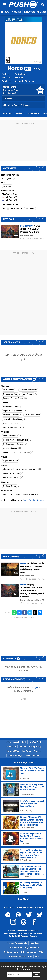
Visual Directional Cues (12, 427)
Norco (19, 68)
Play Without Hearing (11, 478)
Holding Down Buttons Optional (15, 440)
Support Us (11, 746)
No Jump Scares (10, 486)
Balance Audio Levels (11, 473)
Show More (23, 899)
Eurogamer (32, 952)
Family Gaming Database (34, 500)
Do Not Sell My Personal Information (23, 936)
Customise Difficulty (11, 415)
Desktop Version (32, 756)
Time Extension (15, 947)
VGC (41, 952)
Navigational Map (10, 394)
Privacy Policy (35, 746)
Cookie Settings (15, 756)
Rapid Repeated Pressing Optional (16, 452)
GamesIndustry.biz (17, 957)
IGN (22, 952)
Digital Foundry (32, 947)
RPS (37, 957)
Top (8, 742)
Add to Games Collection (16, 105)
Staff (24, 742)
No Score (8, 98)
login (36, 687)
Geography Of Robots (24, 81)
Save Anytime (8, 390)
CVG (30, 957)
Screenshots (33, 113)
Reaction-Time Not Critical (13, 398)
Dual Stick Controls (10, 436)
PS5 (5, 209)
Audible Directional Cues (12, 419)
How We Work (35, 742)
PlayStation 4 (20, 74)
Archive (37, 751)
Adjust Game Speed (32, 415)
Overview (7, 113)
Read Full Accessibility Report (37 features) (21, 494)
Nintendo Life (21, 943)
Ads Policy (26, 751)
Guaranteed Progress (11, 423)
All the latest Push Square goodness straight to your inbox (24, 968)
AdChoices (38, 934)
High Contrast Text (10, 461)
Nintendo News (11, 952)
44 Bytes (29, 934)
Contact (22, 746)
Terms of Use (13, 751)
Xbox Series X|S (16, 209)
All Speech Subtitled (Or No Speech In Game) (20, 469)
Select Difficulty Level (11, 407)
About (16, 742)
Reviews (20, 113)
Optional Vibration (10, 448)
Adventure (7, 186)
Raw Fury (19, 78)
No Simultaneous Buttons (13, 444)
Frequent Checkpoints (28, 390)
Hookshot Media (21, 931)
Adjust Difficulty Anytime (13, 411)
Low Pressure (28, 394)
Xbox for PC (30, 209)
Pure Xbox (34, 943)
